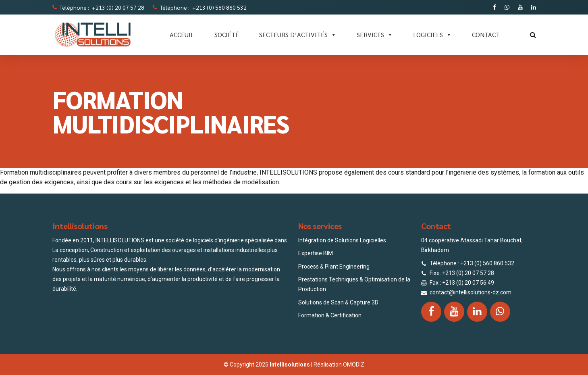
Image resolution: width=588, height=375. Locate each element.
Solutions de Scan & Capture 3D (338, 302)
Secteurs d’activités (298, 35)
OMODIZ (354, 365)
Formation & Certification (330, 315)
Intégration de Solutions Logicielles (342, 240)
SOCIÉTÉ (227, 34)
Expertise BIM (316, 253)
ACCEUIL (182, 34)
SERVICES (375, 35)
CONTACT (486, 34)
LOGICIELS (432, 35)
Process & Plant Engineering (334, 267)
